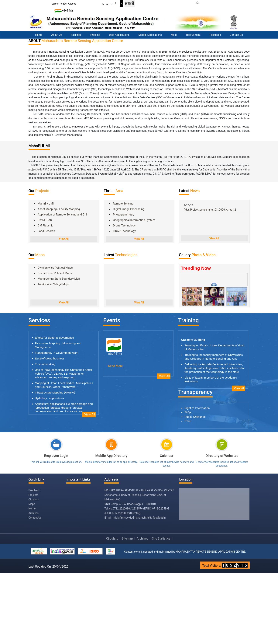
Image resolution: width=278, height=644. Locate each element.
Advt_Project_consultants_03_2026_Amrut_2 (210, 281)
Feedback (215, 35)
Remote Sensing (123, 275)
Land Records (46, 302)
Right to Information (197, 479)
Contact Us (236, 35)
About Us (57, 35)
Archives (34, 584)
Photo (197, 326)
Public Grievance (195, 488)
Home (39, 35)
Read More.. (116, 437)
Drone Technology (124, 297)
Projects (95, 35)
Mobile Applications (150, 35)
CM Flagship (46, 297)
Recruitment (193, 35)
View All (64, 310)
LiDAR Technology (124, 302)
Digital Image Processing (129, 280)
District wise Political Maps (55, 345)
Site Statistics (161, 610)
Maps (174, 35)
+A (112, 4)
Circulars (34, 571)
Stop (269, 103)
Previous (265, 103)
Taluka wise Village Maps (54, 355)
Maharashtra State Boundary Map (59, 350)
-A (103, 4)
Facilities (76, 35)
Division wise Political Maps (55, 339)
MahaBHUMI (46, 275)
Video (211, 326)
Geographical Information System (134, 291)
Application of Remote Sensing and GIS (62, 286)
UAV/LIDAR (45, 291)
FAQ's (188, 484)
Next (273, 103)
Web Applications (119, 35)
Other (188, 492)
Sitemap (127, 610)
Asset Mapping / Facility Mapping (59, 280)
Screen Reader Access (64, 4)
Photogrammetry (124, 286)
